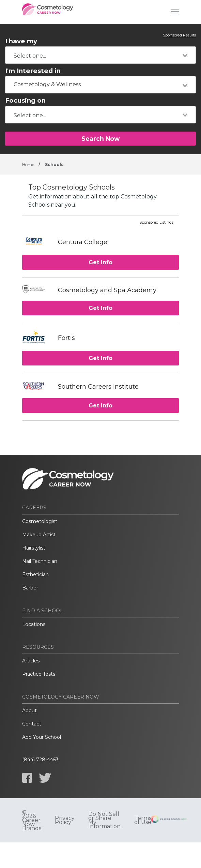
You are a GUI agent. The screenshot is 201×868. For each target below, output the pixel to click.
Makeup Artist (39, 535)
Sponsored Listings (156, 223)
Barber (30, 588)
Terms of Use (143, 820)
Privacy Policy (65, 820)
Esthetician (35, 574)
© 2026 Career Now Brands (32, 820)
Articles (31, 661)
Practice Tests (39, 674)
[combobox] (100, 55)
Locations (34, 624)
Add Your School (42, 737)
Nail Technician (40, 561)
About (29, 710)
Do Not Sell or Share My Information (104, 820)
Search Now (100, 139)
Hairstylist (34, 548)
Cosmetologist (40, 521)
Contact (32, 724)
